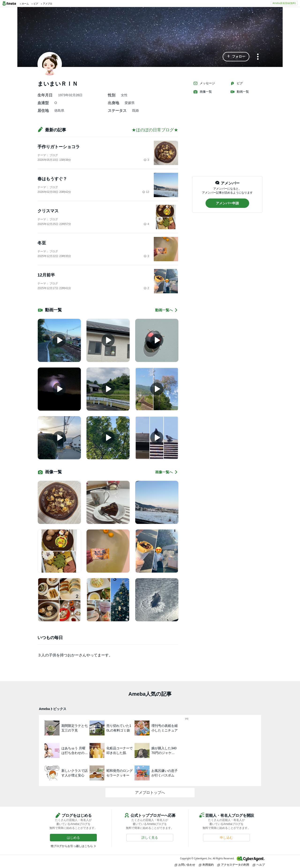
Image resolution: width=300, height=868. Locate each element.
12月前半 (46, 275)
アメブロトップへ (150, 793)
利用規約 (206, 865)
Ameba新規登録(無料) (284, 3)
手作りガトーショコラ (59, 147)
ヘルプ (259, 865)
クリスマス (48, 211)
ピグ (236, 83)
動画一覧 (240, 92)
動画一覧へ (167, 310)
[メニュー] (258, 57)
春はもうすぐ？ (52, 179)
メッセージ (204, 83)
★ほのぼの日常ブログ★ (155, 130)
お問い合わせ (185, 865)
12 (146, 192)
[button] (236, 57)
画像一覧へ (167, 472)
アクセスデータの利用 (233, 865)
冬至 (42, 243)
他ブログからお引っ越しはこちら (72, 846)
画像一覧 (202, 92)
